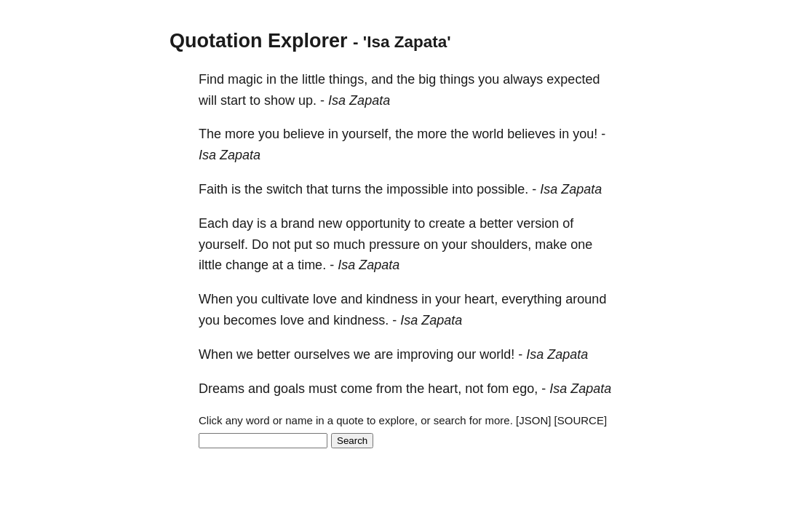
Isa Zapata (359, 100)
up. (307, 100)
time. (312, 265)
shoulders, (501, 245)
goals (289, 389)
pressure (394, 245)
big (427, 79)
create (447, 223)
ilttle (210, 265)
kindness (392, 299)
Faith (213, 189)
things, (348, 79)
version (538, 223)
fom (498, 389)
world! (497, 354)
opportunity (378, 223)
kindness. (361, 320)
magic (245, 79)
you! (585, 134)
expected (573, 79)
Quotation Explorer (259, 41)
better (496, 223)
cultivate (285, 299)
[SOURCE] (581, 420)
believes (531, 134)
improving (425, 354)
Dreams (222, 389)
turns (346, 189)
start (233, 100)
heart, (481, 299)
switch (284, 189)
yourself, (367, 134)
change (247, 265)
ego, (525, 389)
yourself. (223, 245)
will (208, 100)
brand (298, 223)
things (457, 79)
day (243, 223)
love (325, 299)
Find (211, 79)
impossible (417, 189)
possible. (502, 189)
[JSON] (533, 420)
